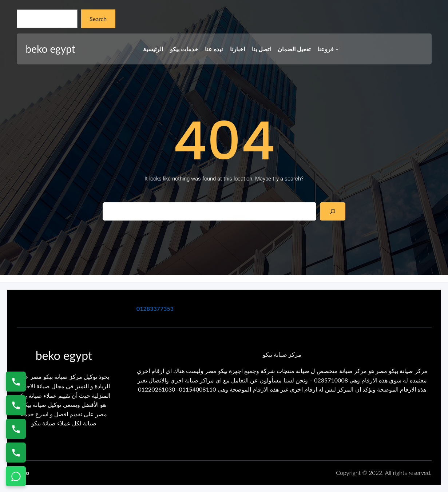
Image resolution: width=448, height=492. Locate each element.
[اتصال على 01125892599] (16, 453)
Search (98, 19)
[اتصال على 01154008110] (16, 382)
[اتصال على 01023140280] (16, 429)
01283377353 (155, 308)
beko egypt (51, 49)
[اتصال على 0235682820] (16, 405)
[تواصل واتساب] (16, 476)
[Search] (333, 211)
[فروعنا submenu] (337, 49)
